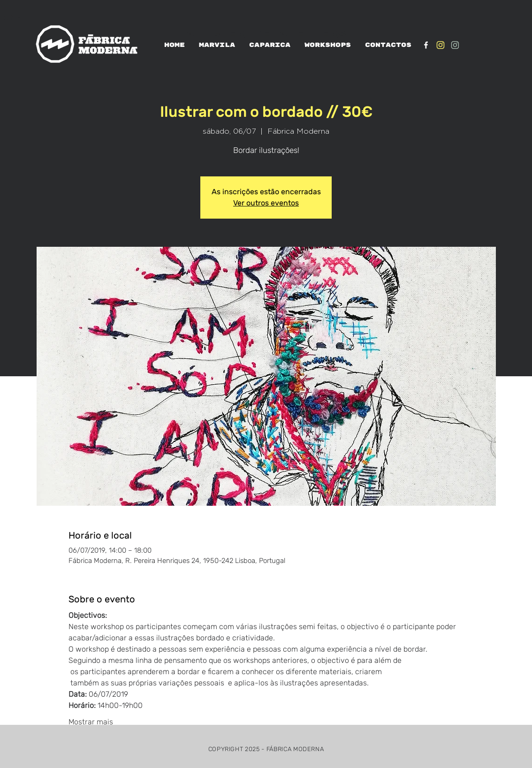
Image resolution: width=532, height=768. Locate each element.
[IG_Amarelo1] (441, 45)
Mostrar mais (91, 722)
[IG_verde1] (455, 45)
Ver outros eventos (266, 203)
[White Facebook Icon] (426, 45)
